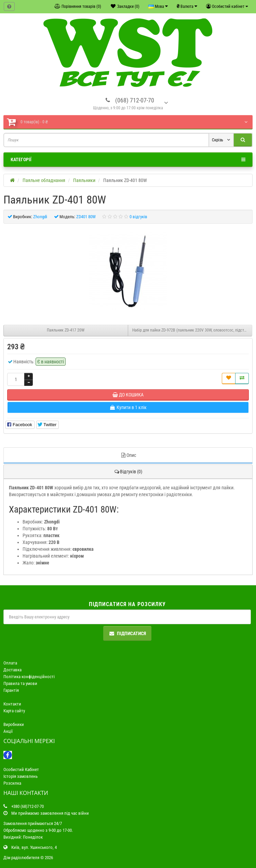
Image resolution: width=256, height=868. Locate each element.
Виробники (14, 724)
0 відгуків (138, 217)
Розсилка (12, 783)
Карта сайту (14, 711)
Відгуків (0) (128, 472)
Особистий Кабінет (21, 769)
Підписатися (127, 633)
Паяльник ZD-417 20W (66, 330)
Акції (8, 731)
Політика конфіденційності (29, 677)
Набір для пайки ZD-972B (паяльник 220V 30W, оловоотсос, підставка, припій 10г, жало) (192, 330)
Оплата (10, 663)
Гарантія (11, 690)
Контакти (12, 704)
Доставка (12, 670)
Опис (128, 455)
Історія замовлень (21, 776)
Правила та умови (20, 683)
